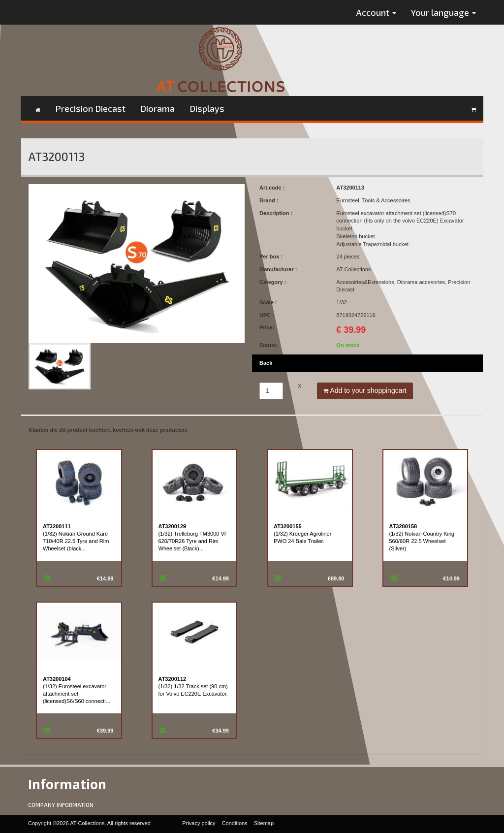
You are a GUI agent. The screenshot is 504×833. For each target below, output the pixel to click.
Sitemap (264, 823)
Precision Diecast (90, 108)
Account (376, 12)
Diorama (157, 108)
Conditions (235, 823)
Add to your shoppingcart (365, 390)
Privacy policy (199, 823)
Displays (207, 108)
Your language (443, 12)
